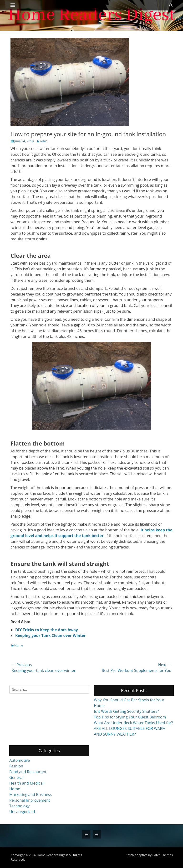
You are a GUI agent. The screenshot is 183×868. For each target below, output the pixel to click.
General (16, 777)
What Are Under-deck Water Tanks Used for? (133, 723)
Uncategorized (22, 812)
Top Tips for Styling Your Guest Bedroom (130, 717)
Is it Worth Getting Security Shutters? (126, 711)
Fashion (16, 766)
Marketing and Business (30, 795)
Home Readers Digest (52, 855)
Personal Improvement (30, 800)
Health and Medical (26, 783)
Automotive (20, 760)
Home (19, 645)
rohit (43, 141)
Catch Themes (163, 855)
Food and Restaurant (28, 772)
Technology (19, 806)
